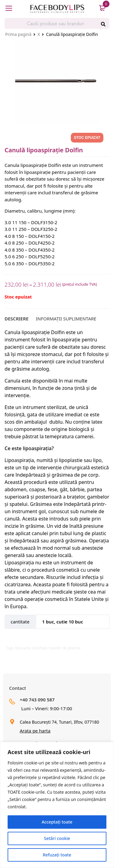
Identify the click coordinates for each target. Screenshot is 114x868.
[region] (57, 805)
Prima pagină (18, 34)
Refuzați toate (57, 855)
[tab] (17, 319)
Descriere (17, 319)
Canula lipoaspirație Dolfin (35, 332)
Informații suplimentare (66, 319)
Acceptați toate (57, 822)
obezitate (40, 648)
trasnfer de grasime (65, 648)
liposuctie (23, 648)
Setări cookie (57, 838)
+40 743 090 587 (37, 700)
